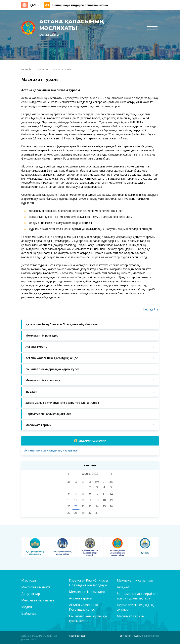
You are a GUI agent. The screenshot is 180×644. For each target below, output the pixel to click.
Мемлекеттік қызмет (38, 600)
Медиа (27, 607)
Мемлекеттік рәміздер (87, 592)
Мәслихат (43, 69)
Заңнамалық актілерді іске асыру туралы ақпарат (138, 596)
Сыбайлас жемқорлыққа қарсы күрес (88, 618)
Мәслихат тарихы (131, 616)
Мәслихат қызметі (36, 587)
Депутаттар (31, 594)
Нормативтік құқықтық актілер (135, 607)
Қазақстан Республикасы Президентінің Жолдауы (88, 583)
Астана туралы (81, 598)
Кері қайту (151, 309)
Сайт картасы (77, 636)
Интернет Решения (132, 636)
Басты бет (27, 69)
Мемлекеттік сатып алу (135, 580)
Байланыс (29, 613)
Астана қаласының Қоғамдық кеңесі (84, 607)
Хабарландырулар (93, 441)
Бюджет (123, 587)
